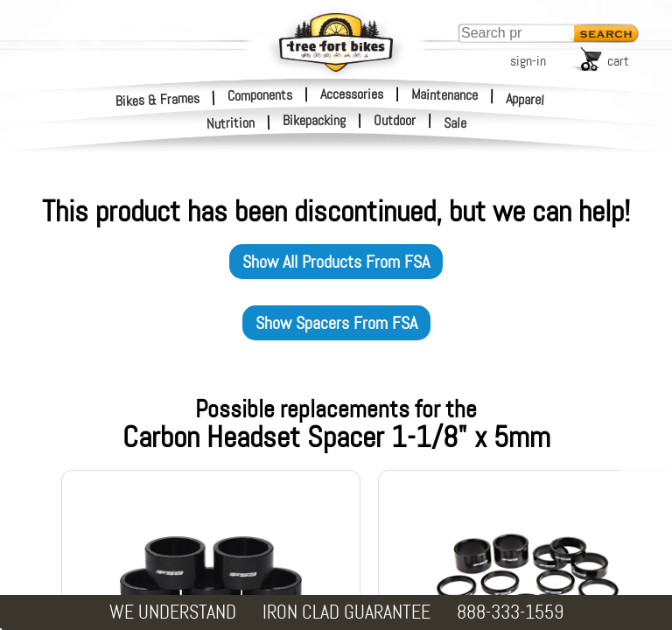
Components (260, 94)
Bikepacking (314, 121)
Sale (455, 123)
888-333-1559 (510, 612)
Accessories (352, 94)
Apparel (525, 99)
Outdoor (395, 121)
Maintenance (444, 94)
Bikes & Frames (158, 99)
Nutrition (231, 123)
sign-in (528, 61)
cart (618, 61)
